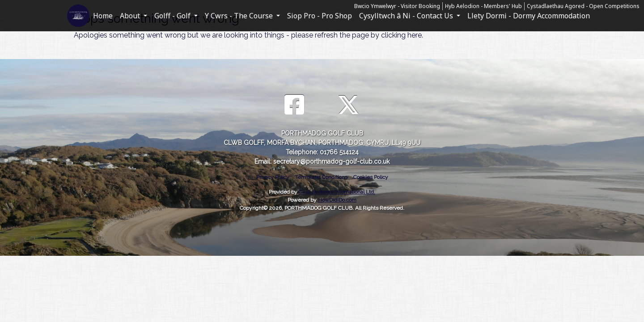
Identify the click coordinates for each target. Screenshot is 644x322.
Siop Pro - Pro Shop (320, 16)
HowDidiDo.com (337, 200)
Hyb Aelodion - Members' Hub (483, 6)
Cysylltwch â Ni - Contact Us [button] (407, 16)
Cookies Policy (371, 177)
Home (103, 16)
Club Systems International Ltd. (337, 192)
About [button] (131, 16)
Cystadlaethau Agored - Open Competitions (583, 6)
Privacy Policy (273, 177)
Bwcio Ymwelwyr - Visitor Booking (397, 6)
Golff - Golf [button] (173, 16)
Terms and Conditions (321, 177)
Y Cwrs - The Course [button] (240, 16)
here (415, 35)
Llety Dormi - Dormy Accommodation (529, 16)
